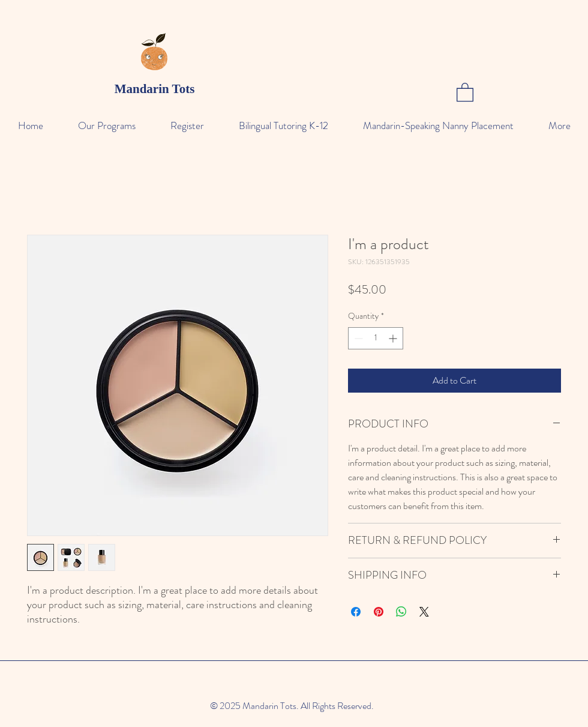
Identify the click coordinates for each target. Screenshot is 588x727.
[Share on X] (424, 612)
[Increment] (394, 338)
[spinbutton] (376, 338)
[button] (465, 92)
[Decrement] (357, 338)
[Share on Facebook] (356, 612)
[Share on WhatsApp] (401, 612)
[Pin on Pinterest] (379, 612)
